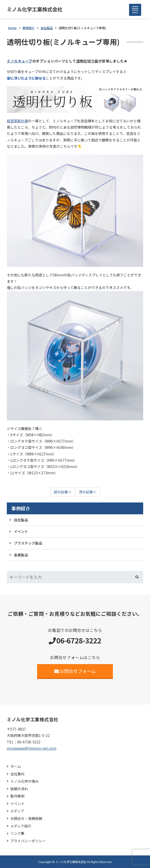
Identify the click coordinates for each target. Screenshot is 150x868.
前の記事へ (63, 492)
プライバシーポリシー (28, 841)
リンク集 (17, 833)
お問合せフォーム (75, 671)
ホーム (16, 766)
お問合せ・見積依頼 (26, 819)
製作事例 (17, 796)
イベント (21, 531)
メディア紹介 (21, 826)
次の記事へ (88, 492)
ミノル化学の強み (24, 781)
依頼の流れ (19, 789)
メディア (17, 811)
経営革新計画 (17, 121)
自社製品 (21, 520)
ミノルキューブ (20, 61)
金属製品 (21, 555)
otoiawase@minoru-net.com (32, 748)
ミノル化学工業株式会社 (35, 9)
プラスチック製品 (28, 543)
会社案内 (17, 774)
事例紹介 (21, 508)
